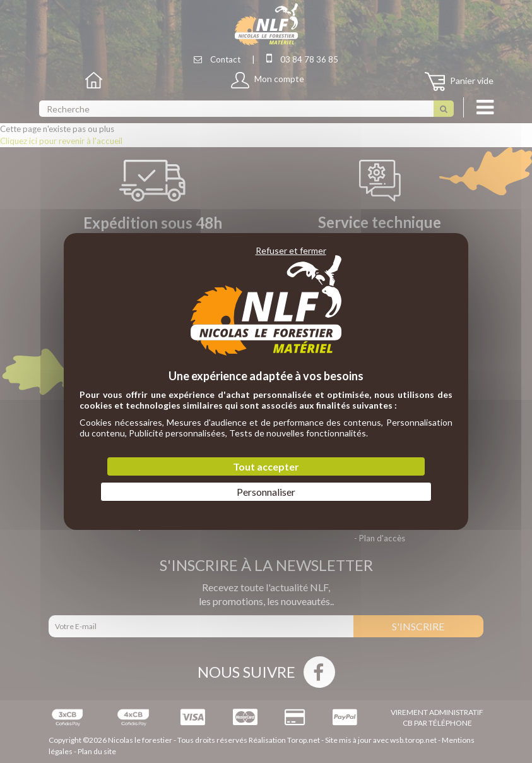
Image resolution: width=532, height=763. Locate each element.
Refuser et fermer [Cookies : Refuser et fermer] (291, 250)
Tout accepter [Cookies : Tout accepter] (266, 466)
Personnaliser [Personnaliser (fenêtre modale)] (266, 492)
